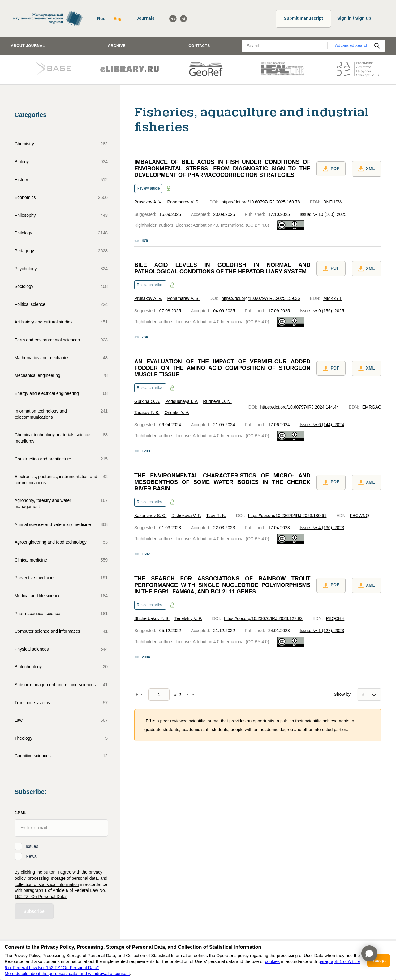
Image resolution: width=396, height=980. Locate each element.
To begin (137, 695)
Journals (145, 18)
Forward (188, 695)
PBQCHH (335, 618)
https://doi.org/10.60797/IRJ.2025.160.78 (261, 202)
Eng (117, 19)
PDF (331, 169)
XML (367, 169)
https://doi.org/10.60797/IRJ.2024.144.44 (300, 407)
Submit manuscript (303, 18)
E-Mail (20, 813)
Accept (379, 961)
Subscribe (34, 911)
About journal (28, 46)
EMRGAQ (372, 407)
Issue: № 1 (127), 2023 (322, 631)
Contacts (199, 46)
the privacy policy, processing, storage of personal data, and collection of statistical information (61, 878)
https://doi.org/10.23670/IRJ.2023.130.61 (287, 516)
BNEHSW (333, 202)
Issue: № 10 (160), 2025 (323, 214)
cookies (272, 961)
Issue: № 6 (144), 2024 (322, 425)
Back (142, 695)
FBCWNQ (359, 516)
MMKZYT (332, 298)
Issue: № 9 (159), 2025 (322, 311)
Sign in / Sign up (354, 18)
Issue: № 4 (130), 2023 (322, 528)
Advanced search (352, 45)
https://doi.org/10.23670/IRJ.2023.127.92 (263, 618)
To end (193, 695)
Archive (117, 46)
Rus (101, 19)
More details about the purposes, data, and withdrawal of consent (67, 974)
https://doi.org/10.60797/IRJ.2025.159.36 (261, 298)
